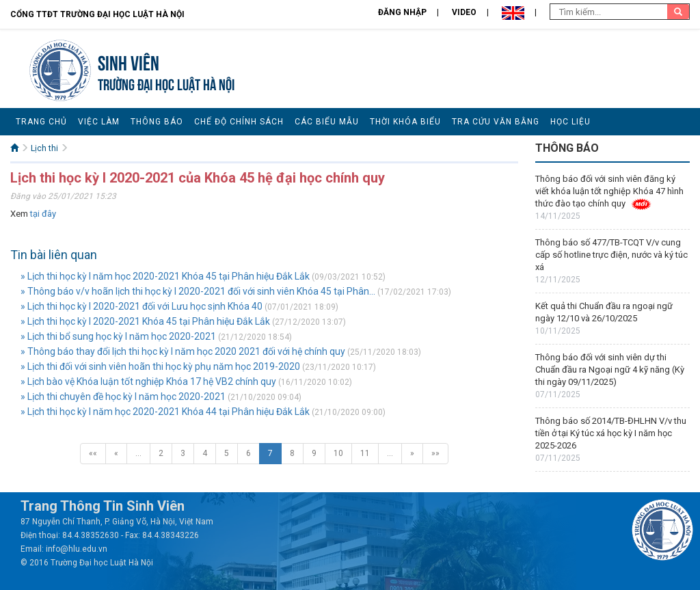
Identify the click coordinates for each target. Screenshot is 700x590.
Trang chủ (41, 122)
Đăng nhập (402, 12)
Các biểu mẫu (327, 122)
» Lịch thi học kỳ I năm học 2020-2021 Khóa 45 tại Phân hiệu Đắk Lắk (165, 276)
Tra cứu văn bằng (496, 122)
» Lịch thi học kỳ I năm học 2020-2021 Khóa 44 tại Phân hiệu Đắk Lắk (165, 412)
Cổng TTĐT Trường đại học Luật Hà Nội (97, 14)
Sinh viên (129, 61)
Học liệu (570, 122)
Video (464, 12)
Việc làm (99, 122)
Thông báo (157, 122)
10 (338, 453)
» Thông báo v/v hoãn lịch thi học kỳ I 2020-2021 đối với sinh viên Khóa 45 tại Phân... (198, 291)
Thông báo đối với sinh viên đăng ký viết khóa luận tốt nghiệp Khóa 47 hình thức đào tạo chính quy (609, 191)
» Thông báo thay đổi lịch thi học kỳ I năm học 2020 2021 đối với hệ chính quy (183, 351)
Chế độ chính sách (239, 122)
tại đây (43, 214)
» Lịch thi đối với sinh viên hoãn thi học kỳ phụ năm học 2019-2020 (160, 366)
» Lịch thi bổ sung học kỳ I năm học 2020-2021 (118, 336)
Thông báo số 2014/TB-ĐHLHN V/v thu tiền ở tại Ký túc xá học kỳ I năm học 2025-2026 (611, 433)
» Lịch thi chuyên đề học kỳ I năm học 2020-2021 (123, 397)
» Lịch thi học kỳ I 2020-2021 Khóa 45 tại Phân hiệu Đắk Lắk (145, 321)
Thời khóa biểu (405, 122)
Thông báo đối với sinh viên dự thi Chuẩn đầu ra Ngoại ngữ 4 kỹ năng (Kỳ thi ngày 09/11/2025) (610, 370)
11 (365, 453)
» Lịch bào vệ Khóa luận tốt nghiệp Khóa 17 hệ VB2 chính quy (148, 381)
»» (435, 453)
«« (93, 453)
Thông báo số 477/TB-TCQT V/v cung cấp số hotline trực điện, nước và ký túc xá (611, 255)
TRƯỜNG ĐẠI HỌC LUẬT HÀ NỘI (166, 83)
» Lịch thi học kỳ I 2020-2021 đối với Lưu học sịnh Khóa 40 (142, 306)
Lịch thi (44, 148)
